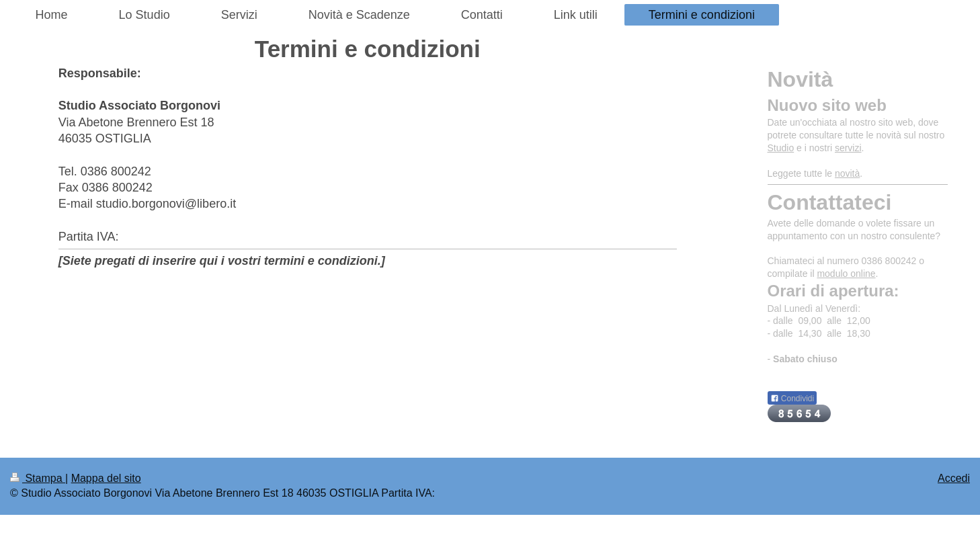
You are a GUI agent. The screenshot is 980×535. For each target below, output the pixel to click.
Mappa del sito (106, 478)
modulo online (846, 274)
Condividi (792, 399)
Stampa (38, 478)
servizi (848, 148)
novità (847, 173)
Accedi (954, 478)
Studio (781, 148)
